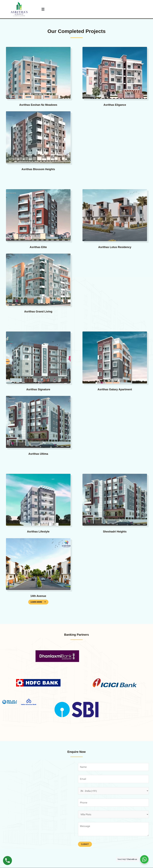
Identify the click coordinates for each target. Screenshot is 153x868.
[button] (43, 9)
